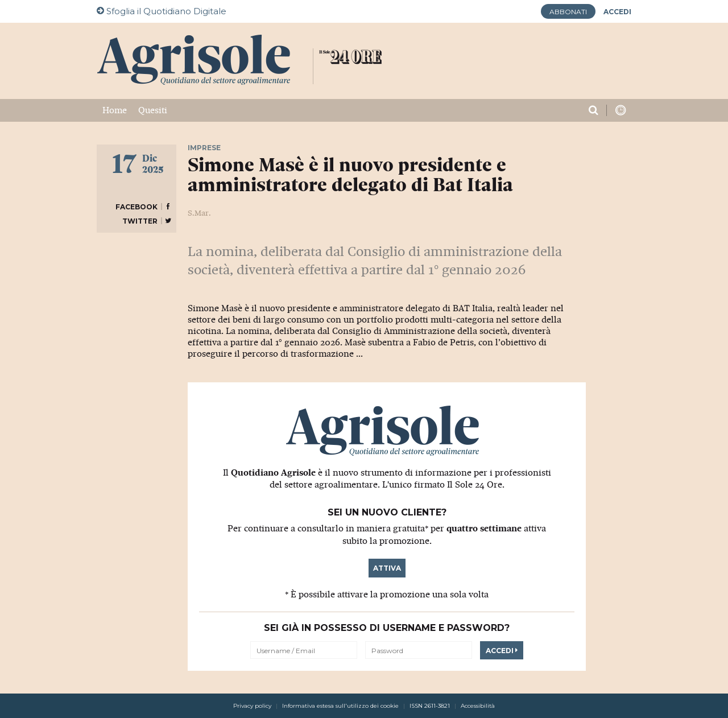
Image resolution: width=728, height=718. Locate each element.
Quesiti (153, 110)
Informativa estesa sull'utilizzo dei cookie (340, 706)
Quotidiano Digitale (162, 11)
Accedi (502, 651)
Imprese (204, 148)
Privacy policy (252, 706)
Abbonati (568, 12)
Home (115, 110)
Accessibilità (478, 706)
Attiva (387, 568)
